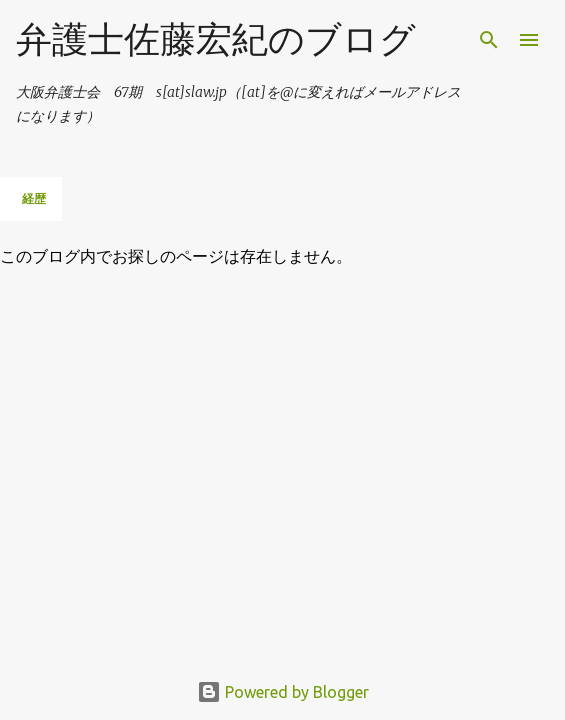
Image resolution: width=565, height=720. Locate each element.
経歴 (34, 198)
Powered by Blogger (283, 692)
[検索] (489, 40)
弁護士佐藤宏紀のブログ (216, 38)
